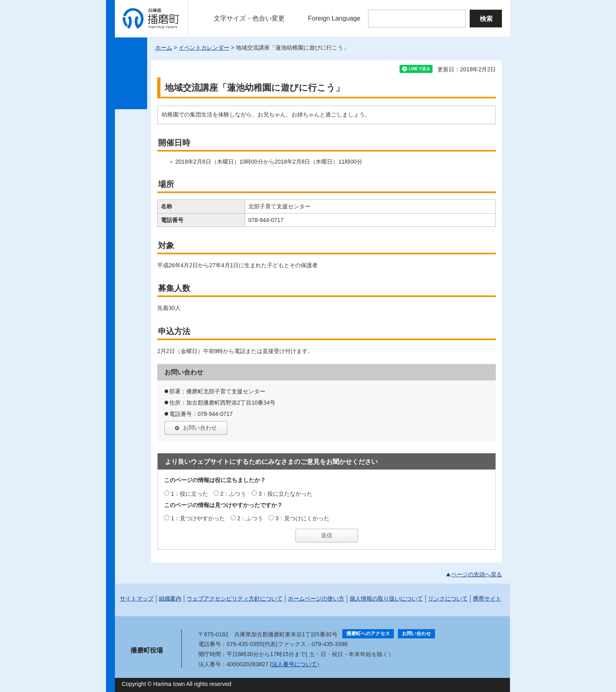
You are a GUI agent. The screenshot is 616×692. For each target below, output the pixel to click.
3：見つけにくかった (302, 518)
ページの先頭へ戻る (477, 574)
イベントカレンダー (204, 48)
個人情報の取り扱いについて (386, 598)
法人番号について (294, 664)
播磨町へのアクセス (368, 634)
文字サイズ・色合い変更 (249, 18)
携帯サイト (487, 598)
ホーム (164, 48)
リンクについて (448, 598)
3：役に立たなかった (285, 494)
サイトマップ (137, 598)
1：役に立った (189, 494)
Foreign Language (334, 18)
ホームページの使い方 (316, 598)
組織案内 (170, 598)
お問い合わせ (200, 428)
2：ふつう (233, 494)
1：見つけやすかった (198, 518)
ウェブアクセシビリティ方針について (235, 598)
